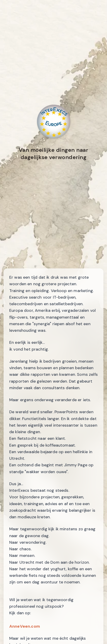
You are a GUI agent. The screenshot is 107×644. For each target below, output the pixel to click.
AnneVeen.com (25, 626)
